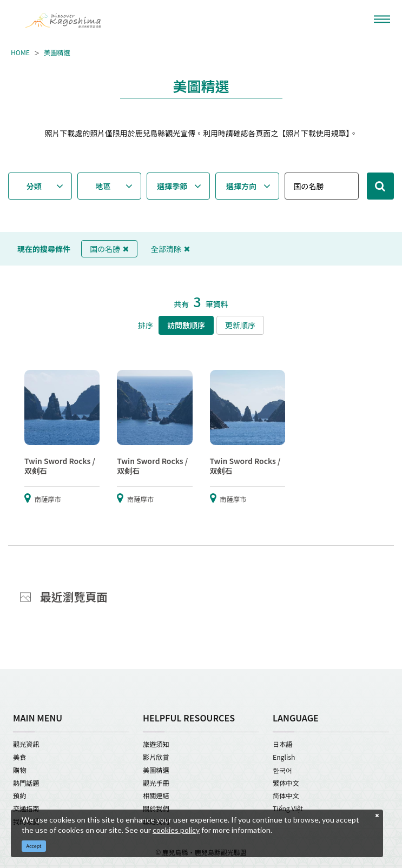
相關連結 (156, 796)
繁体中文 (286, 783)
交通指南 (26, 809)
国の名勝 (109, 249)
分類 (34, 186)
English (284, 757)
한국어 (282, 770)
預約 (19, 796)
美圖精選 (57, 53)
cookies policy (176, 830)
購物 (19, 770)
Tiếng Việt (288, 809)
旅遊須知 (156, 744)
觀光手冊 (156, 783)
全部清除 (170, 249)
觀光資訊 (26, 744)
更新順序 (240, 325)
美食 (19, 757)
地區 (103, 186)
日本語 (283, 744)
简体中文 (286, 796)
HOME (20, 53)
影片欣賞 (156, 757)
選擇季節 (172, 186)
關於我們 (156, 809)
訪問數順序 (186, 325)
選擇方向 (241, 186)
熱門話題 (26, 783)
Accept (34, 846)
